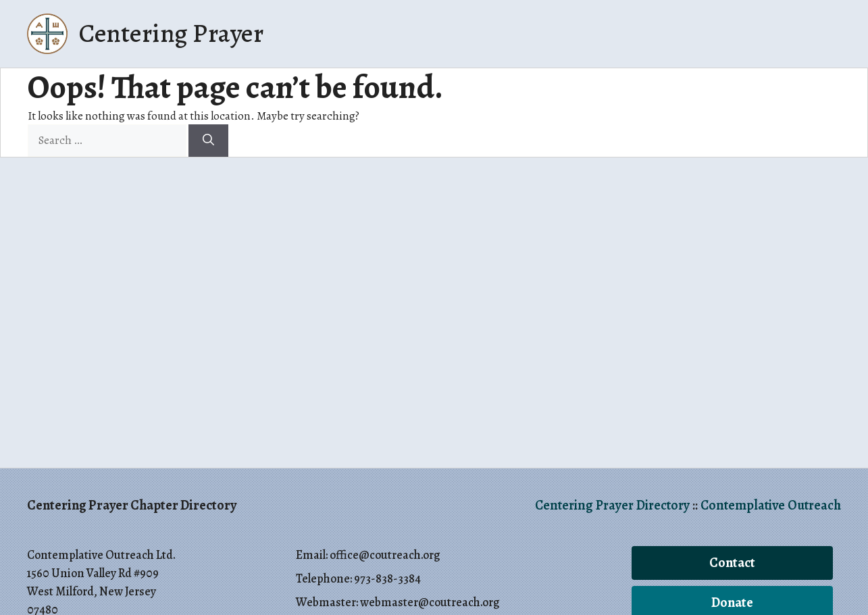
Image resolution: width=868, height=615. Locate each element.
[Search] (208, 141)
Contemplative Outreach (771, 505)
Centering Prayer (171, 33)
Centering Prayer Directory (612, 505)
